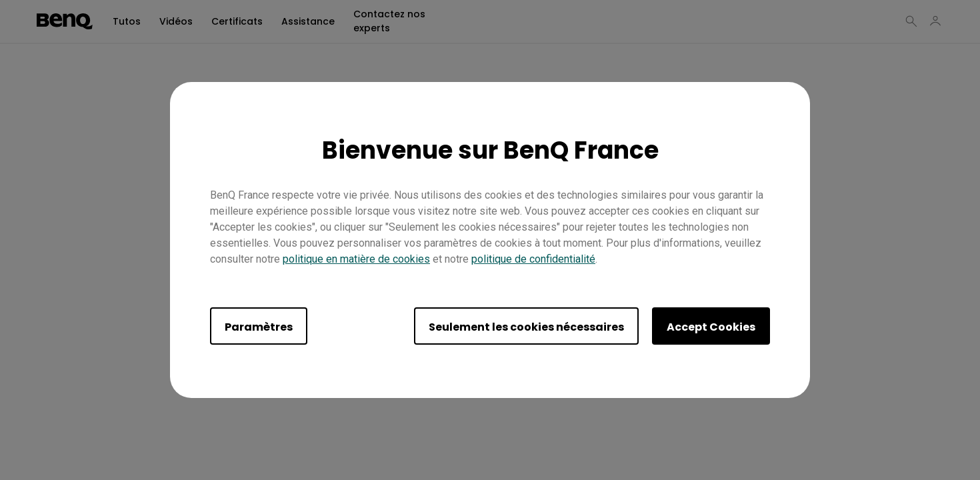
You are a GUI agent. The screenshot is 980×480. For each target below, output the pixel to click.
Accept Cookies (711, 327)
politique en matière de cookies (356, 259)
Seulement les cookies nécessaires (526, 327)
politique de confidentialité (533, 259)
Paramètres (259, 327)
